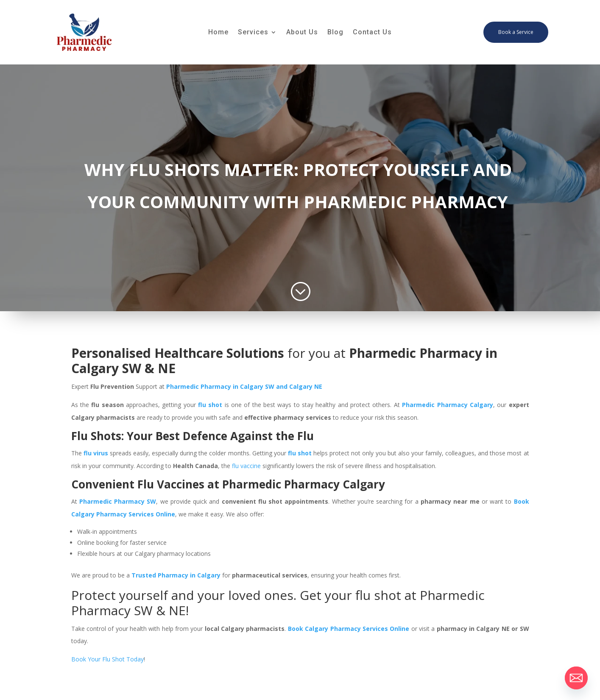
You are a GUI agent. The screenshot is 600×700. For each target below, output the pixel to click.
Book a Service (516, 32)
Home (218, 33)
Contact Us (372, 33)
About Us (302, 33)
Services (253, 33)
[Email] (576, 678)
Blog (335, 33)
